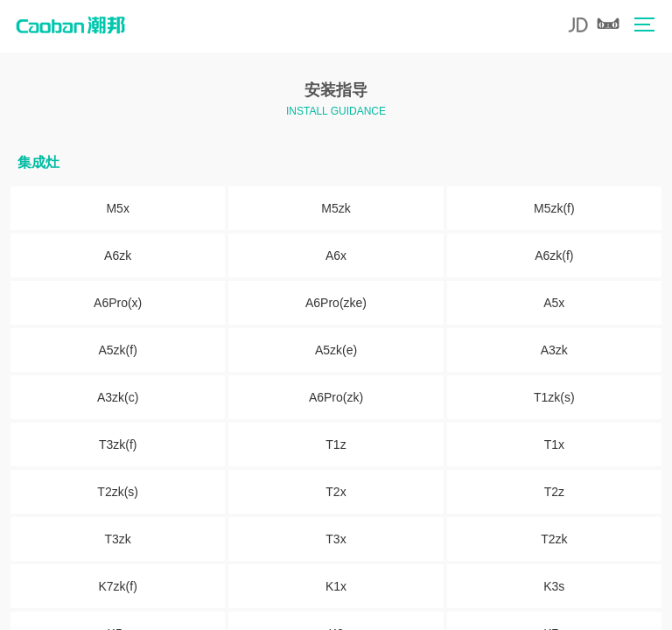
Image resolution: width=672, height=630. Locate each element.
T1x (554, 444)
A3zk (554, 350)
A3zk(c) (118, 397)
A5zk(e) (336, 350)
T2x (336, 492)
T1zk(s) (554, 397)
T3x (336, 539)
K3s (554, 586)
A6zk (118, 255)
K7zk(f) (117, 586)
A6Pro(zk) (336, 397)
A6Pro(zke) (336, 303)
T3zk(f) (118, 444)
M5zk (336, 208)
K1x (336, 586)
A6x (336, 255)
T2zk (554, 539)
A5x (554, 303)
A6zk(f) (554, 255)
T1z (336, 444)
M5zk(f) (554, 208)
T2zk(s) (118, 492)
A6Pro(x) (118, 303)
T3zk (117, 539)
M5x (117, 208)
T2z (554, 492)
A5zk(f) (117, 350)
